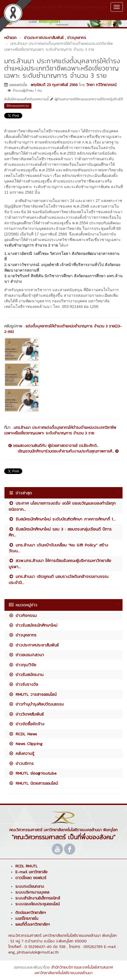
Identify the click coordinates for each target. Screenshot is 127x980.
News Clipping (25, 744)
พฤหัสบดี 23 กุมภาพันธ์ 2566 (54, 85)
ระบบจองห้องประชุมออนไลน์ (37, 904)
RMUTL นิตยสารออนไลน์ (33, 783)
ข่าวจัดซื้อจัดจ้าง (26, 724)
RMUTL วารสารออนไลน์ (33, 694)
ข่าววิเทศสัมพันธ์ (26, 714)
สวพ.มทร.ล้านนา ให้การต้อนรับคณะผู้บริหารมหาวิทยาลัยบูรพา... (60, 563)
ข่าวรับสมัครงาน (26, 674)
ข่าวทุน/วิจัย (22, 665)
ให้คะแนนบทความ (18, 106)
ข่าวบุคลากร (23, 635)
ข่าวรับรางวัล (23, 684)
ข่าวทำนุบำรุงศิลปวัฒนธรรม (36, 704)
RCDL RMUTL (26, 866)
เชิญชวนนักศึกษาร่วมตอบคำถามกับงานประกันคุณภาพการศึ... (68, 451)
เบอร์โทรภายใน (27, 919)
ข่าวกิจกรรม (23, 615)
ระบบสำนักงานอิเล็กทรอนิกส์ (38, 898)
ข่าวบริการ (21, 763)
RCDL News (23, 734)
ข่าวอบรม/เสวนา (26, 655)
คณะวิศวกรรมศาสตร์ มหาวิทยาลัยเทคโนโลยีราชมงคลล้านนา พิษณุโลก (56, 10)
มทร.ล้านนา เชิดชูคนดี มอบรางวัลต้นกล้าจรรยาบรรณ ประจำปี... (58, 579)
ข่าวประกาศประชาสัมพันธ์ (34, 645)
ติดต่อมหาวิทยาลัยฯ (30, 913)
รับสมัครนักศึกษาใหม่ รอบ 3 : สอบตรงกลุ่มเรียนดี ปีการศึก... (60, 532)
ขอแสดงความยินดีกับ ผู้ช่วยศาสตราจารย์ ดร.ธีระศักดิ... (53, 446)
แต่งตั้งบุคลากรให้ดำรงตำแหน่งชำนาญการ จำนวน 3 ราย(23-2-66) (63, 329)
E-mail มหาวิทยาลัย (31, 872)
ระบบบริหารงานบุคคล (32, 892)
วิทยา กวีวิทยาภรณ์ (101, 85)
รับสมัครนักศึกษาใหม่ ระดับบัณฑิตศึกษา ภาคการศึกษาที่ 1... (62, 519)
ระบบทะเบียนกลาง (30, 887)
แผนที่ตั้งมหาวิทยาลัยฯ (32, 924)
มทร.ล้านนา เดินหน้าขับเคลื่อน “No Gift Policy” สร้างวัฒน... (58, 548)
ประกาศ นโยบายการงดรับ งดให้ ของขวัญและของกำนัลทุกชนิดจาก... (62, 506)
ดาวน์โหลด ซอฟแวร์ (31, 878)
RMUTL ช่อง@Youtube (33, 773)
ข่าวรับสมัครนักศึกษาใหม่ (33, 625)
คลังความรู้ (21, 753)
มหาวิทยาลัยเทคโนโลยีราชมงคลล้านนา (63, 973)
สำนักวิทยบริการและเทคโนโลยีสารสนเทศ (82, 967)
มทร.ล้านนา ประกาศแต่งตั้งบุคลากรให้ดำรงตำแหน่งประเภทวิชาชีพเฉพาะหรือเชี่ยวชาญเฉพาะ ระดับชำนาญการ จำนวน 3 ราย (60, 430)
